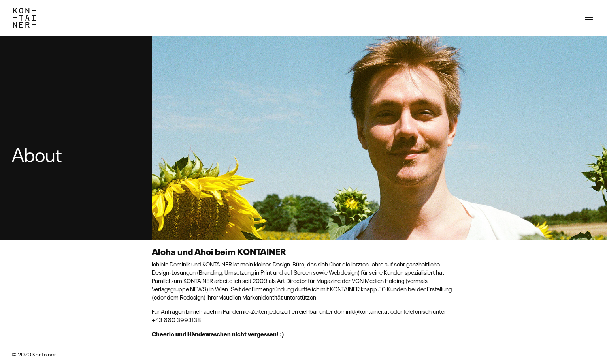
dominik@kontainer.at (362, 311)
